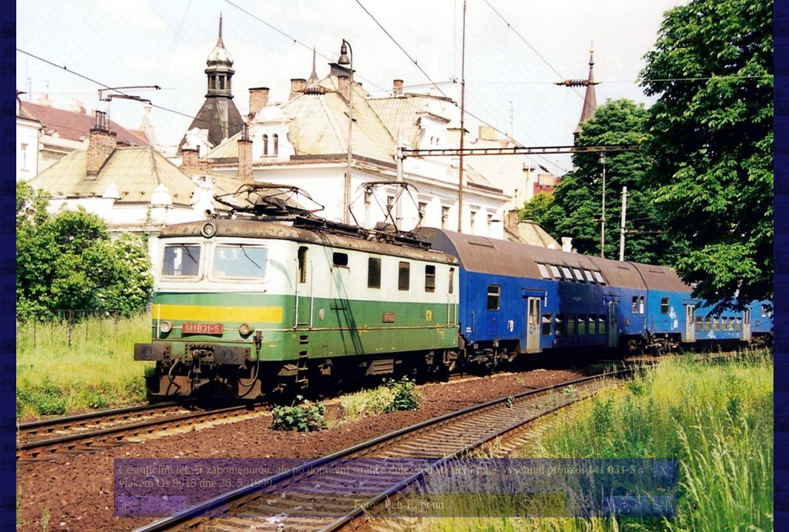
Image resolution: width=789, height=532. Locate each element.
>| (663, 504)
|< (129, 504)
